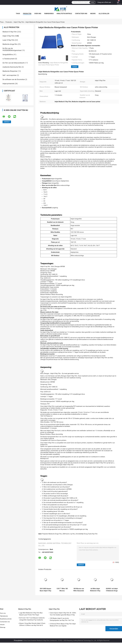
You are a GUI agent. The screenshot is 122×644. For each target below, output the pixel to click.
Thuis (18, 14)
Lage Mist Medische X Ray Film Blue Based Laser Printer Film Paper (31, 614)
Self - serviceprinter (10, 75)
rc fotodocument (9, 59)
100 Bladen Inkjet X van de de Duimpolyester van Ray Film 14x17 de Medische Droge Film (62, 620)
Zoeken (92, 2)
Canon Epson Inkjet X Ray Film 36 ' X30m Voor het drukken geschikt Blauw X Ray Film (63, 614)
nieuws (93, 14)
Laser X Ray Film (9, 40)
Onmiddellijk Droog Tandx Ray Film (87, 534)
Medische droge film (10, 44)
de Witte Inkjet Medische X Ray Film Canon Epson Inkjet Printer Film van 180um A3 (95, 590)
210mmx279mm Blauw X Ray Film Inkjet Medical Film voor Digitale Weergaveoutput (63, 625)
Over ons (38, 14)
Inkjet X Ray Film (19, 22)
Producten (27, 14)
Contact (75, 67)
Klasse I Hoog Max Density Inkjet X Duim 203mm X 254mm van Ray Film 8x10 (32, 624)
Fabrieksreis (49, 14)
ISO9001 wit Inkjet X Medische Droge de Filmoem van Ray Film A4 (112, 590)
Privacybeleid (18, 640)
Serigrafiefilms (8, 55)
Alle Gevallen (104, 14)
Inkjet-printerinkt (8, 84)
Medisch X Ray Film (10, 32)
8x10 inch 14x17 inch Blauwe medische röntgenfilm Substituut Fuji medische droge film (32, 619)
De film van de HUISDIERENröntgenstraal (12, 49)
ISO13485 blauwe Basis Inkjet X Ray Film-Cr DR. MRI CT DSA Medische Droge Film (45, 590)
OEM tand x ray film (69, 534)
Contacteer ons (81, 14)
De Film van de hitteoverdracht (14, 63)
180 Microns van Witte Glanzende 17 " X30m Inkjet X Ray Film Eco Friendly (79, 590)
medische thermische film (12, 67)
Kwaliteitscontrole (64, 14)
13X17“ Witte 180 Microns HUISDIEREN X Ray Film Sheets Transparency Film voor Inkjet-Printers (62, 590)
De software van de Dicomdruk (14, 79)
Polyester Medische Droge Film (52, 534)
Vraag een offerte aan (104, 2)
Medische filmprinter (10, 71)
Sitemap (3, 627)
